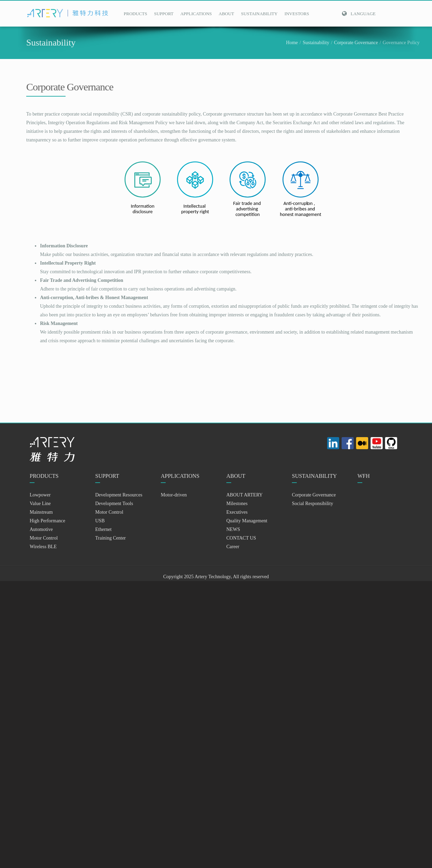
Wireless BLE (43, 547)
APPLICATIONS (196, 14)
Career (233, 547)
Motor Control (44, 538)
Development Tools (114, 504)
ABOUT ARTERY (244, 495)
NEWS (233, 529)
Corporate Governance (356, 43)
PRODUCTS (136, 14)
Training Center (111, 538)
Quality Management (247, 521)
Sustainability (316, 43)
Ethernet (103, 529)
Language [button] (359, 14)
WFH (364, 476)
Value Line (40, 504)
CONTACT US (241, 538)
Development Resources (119, 495)
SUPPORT (164, 14)
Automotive (41, 529)
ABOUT (227, 14)
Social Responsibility (312, 504)
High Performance (47, 521)
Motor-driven (174, 495)
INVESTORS (297, 14)
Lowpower (40, 495)
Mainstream (41, 512)
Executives (237, 512)
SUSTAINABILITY (259, 14)
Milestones (237, 504)
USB (100, 521)
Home (292, 43)
